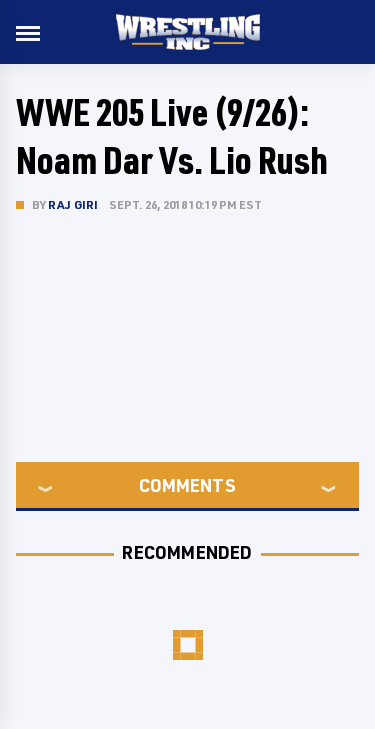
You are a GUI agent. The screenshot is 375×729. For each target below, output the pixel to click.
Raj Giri (73, 204)
